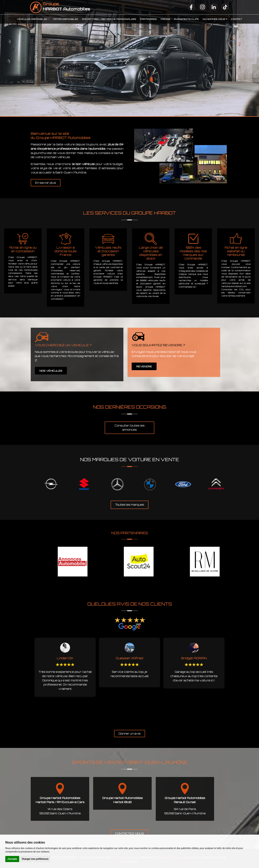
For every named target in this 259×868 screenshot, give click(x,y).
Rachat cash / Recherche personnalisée (109, 19)
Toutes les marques (130, 505)
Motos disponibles (66, 19)
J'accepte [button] (12, 859)
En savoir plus (46, 183)
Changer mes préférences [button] (35, 859)
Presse (166, 19)
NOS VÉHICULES (51, 371)
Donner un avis (130, 734)
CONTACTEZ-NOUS (129, 833)
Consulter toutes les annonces (130, 428)
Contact (237, 19)
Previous (26, 484)
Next (233, 484)
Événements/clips (186, 19)
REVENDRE (144, 366)
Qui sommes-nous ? (215, 19)
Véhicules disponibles (32, 19)
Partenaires (148, 19)
